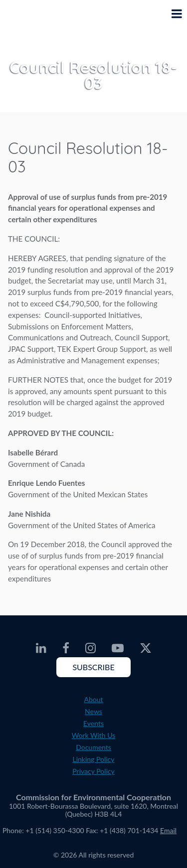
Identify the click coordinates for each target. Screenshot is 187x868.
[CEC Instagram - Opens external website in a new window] (91, 648)
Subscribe (93, 667)
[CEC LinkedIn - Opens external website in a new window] (41, 648)
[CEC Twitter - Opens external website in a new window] (146, 648)
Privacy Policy (93, 771)
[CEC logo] (33, 21)
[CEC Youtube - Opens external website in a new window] (118, 648)
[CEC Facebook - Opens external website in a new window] (66, 648)
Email (168, 830)
